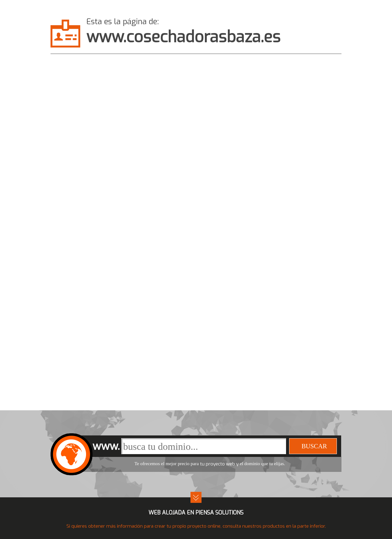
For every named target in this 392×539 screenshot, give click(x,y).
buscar (314, 446)
